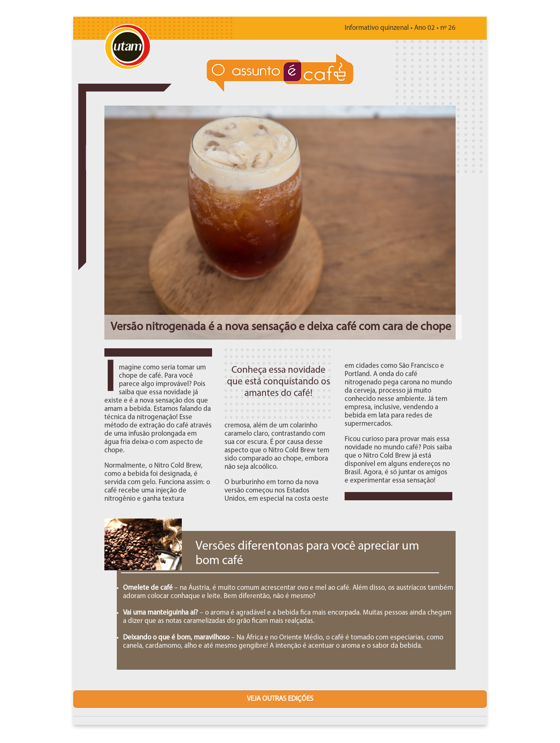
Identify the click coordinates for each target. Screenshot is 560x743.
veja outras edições (280, 699)
